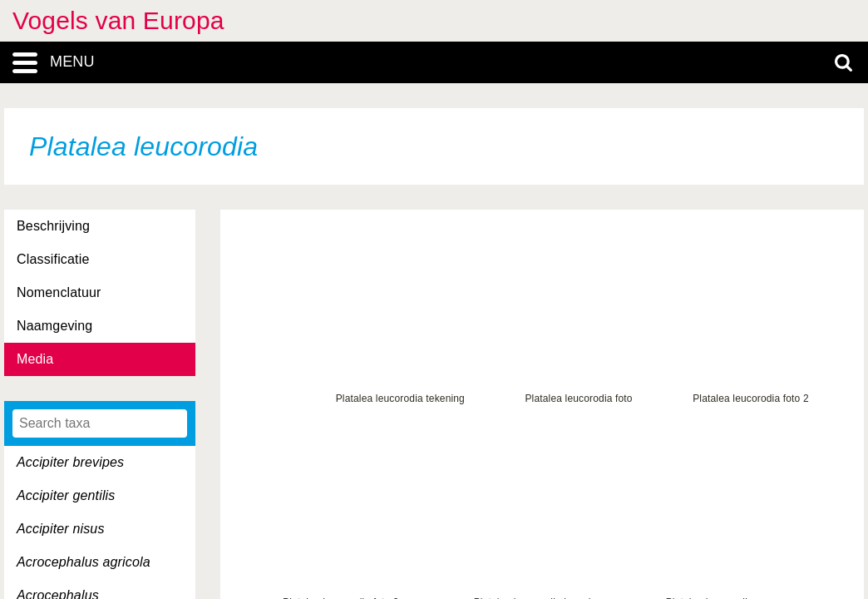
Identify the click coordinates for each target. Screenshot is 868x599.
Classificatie (53, 259)
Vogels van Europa (118, 20)
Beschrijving (53, 226)
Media (35, 359)
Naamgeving (54, 326)
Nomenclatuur (59, 292)
